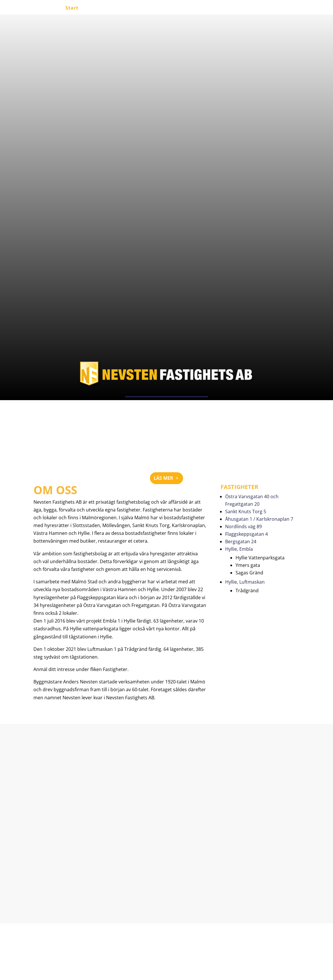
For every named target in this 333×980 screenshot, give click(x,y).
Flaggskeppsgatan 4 (247, 534)
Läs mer (163, 478)
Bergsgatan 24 (241, 541)
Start (72, 8)
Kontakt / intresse (244, 8)
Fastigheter (198, 8)
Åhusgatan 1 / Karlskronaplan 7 (259, 519)
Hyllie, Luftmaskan (245, 582)
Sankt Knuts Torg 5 (246, 511)
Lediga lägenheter (109, 8)
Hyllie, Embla (239, 549)
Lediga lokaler (158, 8)
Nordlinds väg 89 (243, 526)
